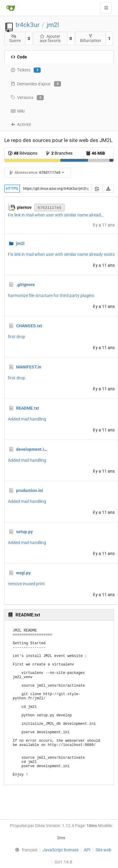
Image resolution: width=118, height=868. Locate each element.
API (87, 850)
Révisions (23, 153)
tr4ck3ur (27, 25)
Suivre (15, 39)
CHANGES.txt (29, 326)
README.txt (28, 408)
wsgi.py (23, 573)
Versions (27, 98)
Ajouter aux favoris (50, 38)
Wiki (18, 111)
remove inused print (26, 584)
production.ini (30, 490)
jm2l (53, 25)
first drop (17, 337)
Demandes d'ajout (36, 84)
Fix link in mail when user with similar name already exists (61, 215)
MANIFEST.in (29, 367)
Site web (103, 850)
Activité (21, 124)
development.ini (32, 449)
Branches (59, 153)
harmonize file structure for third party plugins (51, 295)
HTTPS (12, 188)
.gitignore (25, 285)
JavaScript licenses (61, 850)
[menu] (25, 850)
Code (19, 57)
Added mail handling (27, 419)
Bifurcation (91, 38)
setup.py (24, 532)
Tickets (26, 70)
